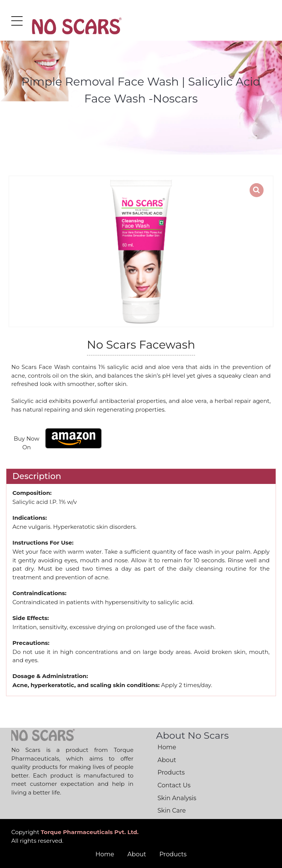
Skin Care (171, 811)
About (167, 760)
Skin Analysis (177, 798)
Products (171, 772)
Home (167, 747)
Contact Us (174, 785)
